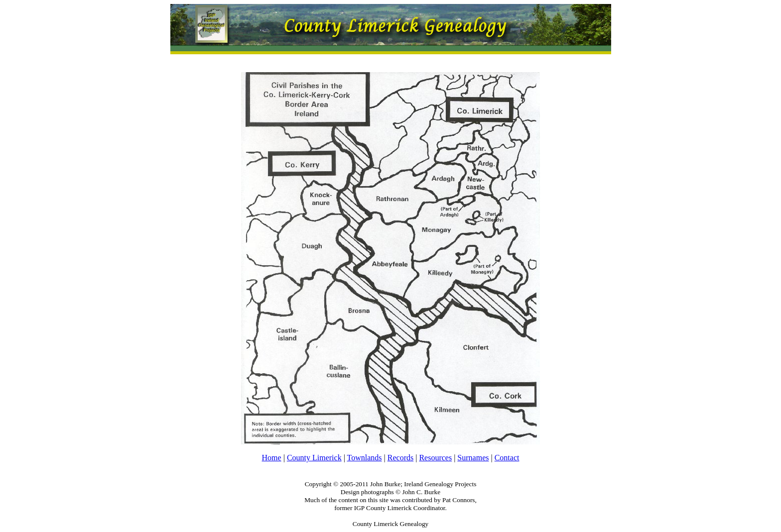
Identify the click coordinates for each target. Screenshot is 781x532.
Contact (507, 458)
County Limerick (314, 458)
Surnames (473, 458)
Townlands (365, 458)
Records (400, 458)
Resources (435, 458)
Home (272, 458)
